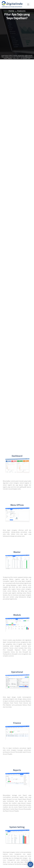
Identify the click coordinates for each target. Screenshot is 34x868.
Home (11, 11)
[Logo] (12, 4)
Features (21, 11)
